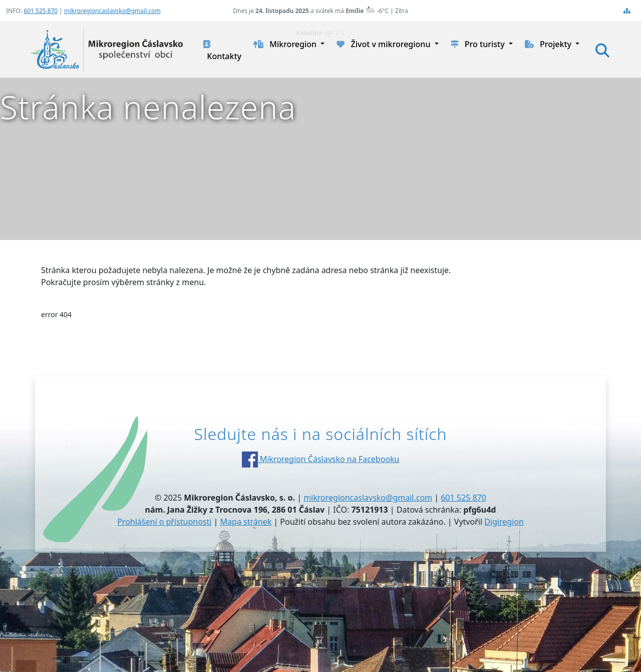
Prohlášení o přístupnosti (164, 522)
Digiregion (504, 522)
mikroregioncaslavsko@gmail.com (112, 11)
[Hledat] (602, 50)
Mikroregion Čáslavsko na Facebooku (321, 459)
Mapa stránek (246, 522)
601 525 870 (41, 11)
